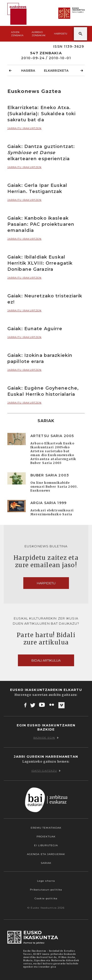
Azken (17, 34)
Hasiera (28, 70)
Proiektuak (46, 837)
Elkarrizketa (56, 70)
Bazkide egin (46, 738)
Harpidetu (61, 34)
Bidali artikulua (46, 660)
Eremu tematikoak (46, 828)
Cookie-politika (46, 898)
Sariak (46, 863)
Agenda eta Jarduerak (46, 854)
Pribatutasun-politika (46, 890)
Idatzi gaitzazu (46, 771)
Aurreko (39, 34)
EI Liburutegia (46, 845)
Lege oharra (46, 881)
